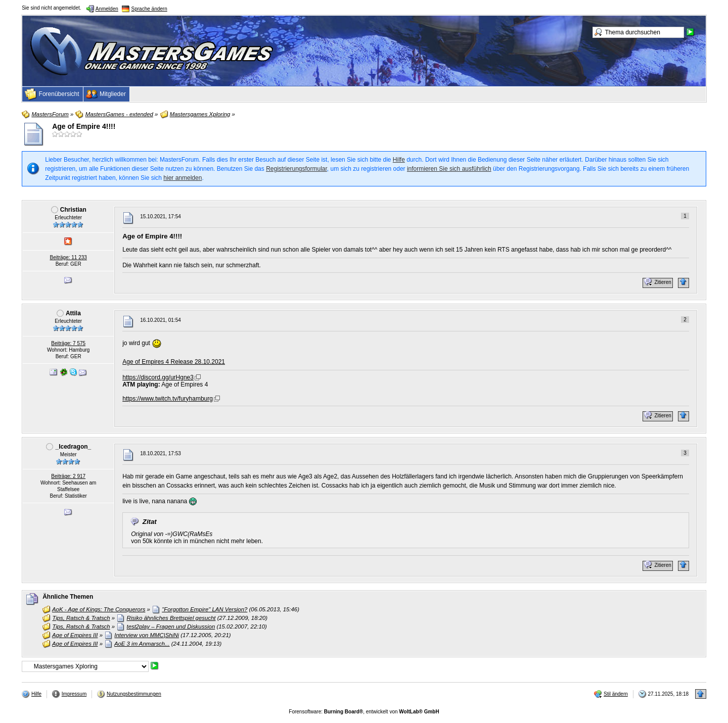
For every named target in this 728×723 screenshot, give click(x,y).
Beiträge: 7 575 (68, 343)
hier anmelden (183, 178)
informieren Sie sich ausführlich (449, 169)
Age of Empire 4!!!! (84, 126)
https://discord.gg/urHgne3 (158, 377)
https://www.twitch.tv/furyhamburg (168, 399)
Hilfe (399, 160)
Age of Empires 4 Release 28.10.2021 (174, 362)
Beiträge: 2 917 (68, 476)
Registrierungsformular (297, 169)
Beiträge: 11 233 (69, 257)
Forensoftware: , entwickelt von (364, 712)
